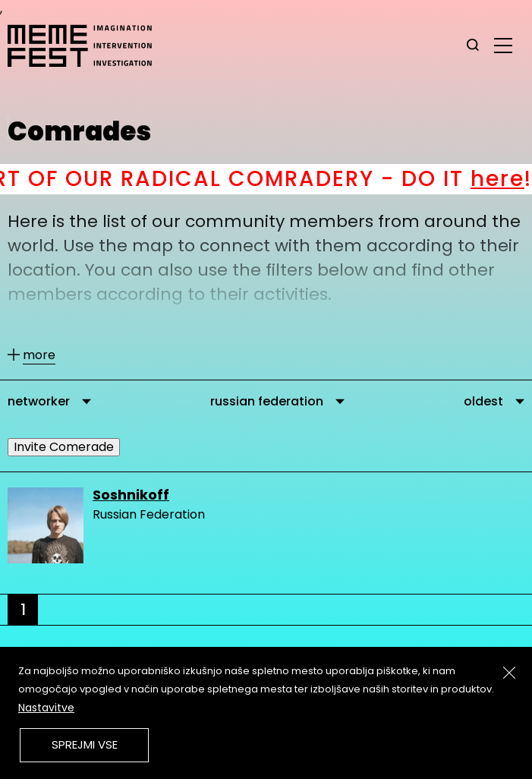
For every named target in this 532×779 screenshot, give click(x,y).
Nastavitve (46, 708)
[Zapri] (509, 673)
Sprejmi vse (85, 744)
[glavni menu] (503, 45)
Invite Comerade (64, 447)
